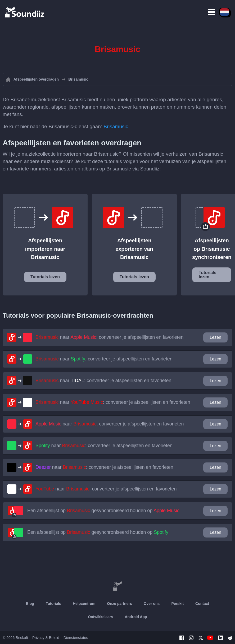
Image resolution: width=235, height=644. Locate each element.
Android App (136, 617)
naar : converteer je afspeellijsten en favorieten (109, 337)
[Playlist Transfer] (25, 12)
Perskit (177, 604)
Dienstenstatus (76, 638)
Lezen (215, 337)
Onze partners (120, 604)
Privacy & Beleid (46, 638)
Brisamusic (116, 126)
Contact (202, 604)
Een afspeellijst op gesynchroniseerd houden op (103, 511)
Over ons (152, 604)
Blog (30, 604)
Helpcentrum (84, 604)
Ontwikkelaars (100, 617)
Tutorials (53, 604)
